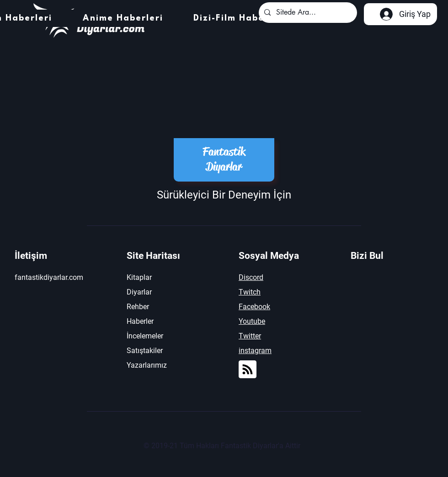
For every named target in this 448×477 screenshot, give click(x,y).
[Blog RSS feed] (248, 370)
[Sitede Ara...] (307, 13)
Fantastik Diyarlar (224, 159)
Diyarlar (139, 292)
